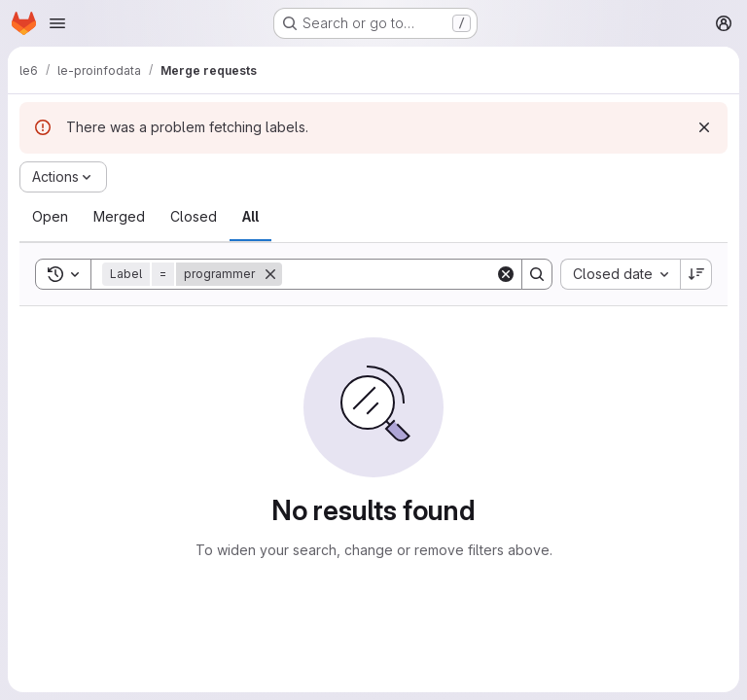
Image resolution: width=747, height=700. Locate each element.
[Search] (403, 274)
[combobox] (620, 274)
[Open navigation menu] (57, 23)
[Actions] (63, 177)
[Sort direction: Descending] (696, 274)
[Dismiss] (704, 127)
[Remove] (270, 274)
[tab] (50, 217)
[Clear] (506, 274)
